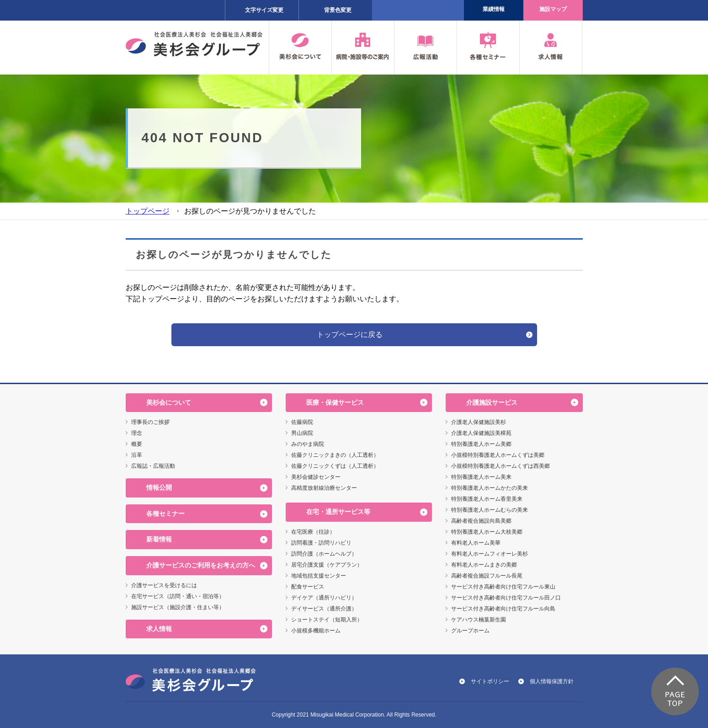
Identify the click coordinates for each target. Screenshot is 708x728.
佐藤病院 (302, 422)
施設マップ (553, 9)
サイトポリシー (490, 681)
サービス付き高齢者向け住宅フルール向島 (503, 609)
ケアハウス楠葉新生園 (479, 620)
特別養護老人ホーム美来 (481, 477)
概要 (137, 444)
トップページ (148, 211)
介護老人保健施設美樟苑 (481, 433)
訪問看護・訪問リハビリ (321, 543)
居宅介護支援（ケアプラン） (327, 565)
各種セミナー (165, 514)
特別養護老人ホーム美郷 (481, 444)
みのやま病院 (308, 444)
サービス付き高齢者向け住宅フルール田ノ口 (506, 598)
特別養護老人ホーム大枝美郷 (487, 532)
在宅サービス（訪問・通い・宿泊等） (178, 596)
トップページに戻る (350, 335)
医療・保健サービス (335, 402)
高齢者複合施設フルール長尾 (487, 576)
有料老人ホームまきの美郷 (484, 565)
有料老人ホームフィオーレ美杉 (490, 554)
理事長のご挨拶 (150, 422)
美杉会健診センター (316, 477)
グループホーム (470, 631)
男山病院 (302, 433)
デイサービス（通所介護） (324, 609)
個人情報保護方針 (552, 681)
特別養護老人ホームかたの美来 (490, 488)
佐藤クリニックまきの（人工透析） (335, 455)
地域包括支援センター (319, 576)
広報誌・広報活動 (153, 466)
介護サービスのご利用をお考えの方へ (201, 565)
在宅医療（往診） (313, 532)
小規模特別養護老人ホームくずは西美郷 (500, 466)
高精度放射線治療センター (324, 488)
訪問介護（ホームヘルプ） (324, 554)
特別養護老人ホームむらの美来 (490, 510)
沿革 (137, 455)
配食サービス (308, 587)
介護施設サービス (492, 402)
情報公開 (159, 487)
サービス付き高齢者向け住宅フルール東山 (503, 587)
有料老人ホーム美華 (476, 543)
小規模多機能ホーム (316, 631)
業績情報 (494, 9)
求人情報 (159, 629)
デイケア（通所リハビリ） (324, 598)
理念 (137, 433)
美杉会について (169, 402)
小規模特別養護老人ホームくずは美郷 (498, 455)
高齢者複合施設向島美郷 (481, 521)
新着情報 (159, 539)
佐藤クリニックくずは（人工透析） (335, 466)
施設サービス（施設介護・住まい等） (178, 607)
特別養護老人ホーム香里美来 (487, 499)
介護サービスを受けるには (164, 585)
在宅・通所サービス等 (338, 512)
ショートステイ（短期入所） (327, 620)
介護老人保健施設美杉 (479, 422)
